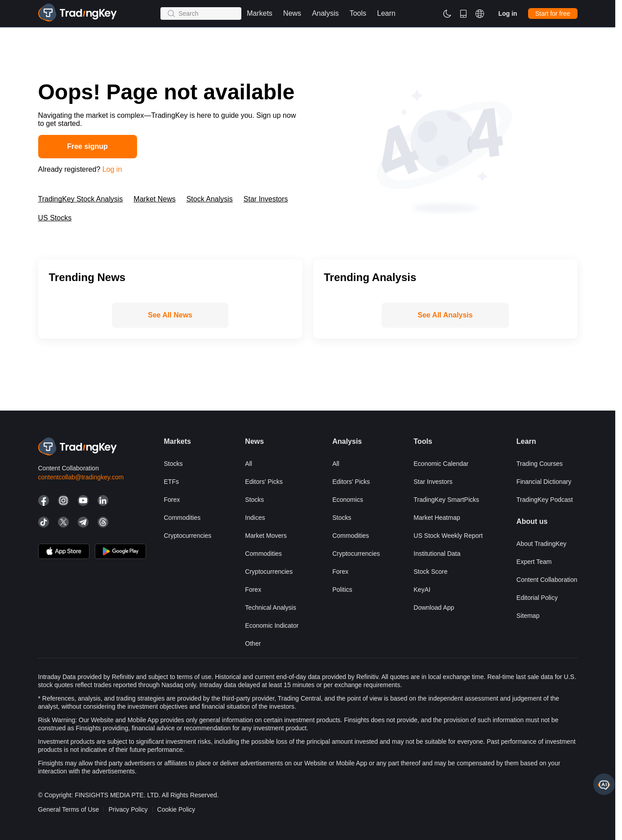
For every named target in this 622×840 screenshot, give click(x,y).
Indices (255, 518)
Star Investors (266, 199)
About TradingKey (541, 544)
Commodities (182, 518)
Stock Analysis (210, 199)
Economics (347, 500)
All (249, 464)
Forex (172, 500)
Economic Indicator (272, 626)
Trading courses (540, 464)
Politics (342, 590)
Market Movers (266, 536)
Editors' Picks (264, 482)
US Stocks (55, 218)
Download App (434, 608)
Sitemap (528, 616)
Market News (154, 199)
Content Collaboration (547, 580)
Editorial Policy (537, 598)
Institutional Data (437, 554)
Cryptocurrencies (188, 536)
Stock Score (430, 572)
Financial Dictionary (544, 482)
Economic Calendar (441, 464)
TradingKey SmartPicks (446, 500)
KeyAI (422, 590)
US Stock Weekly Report (448, 536)
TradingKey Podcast (545, 500)
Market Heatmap (437, 518)
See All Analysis (445, 315)
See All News (170, 315)
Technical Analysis (271, 608)
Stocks (173, 464)
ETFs (171, 482)
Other (253, 643)
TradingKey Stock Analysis (81, 199)
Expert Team (534, 562)
